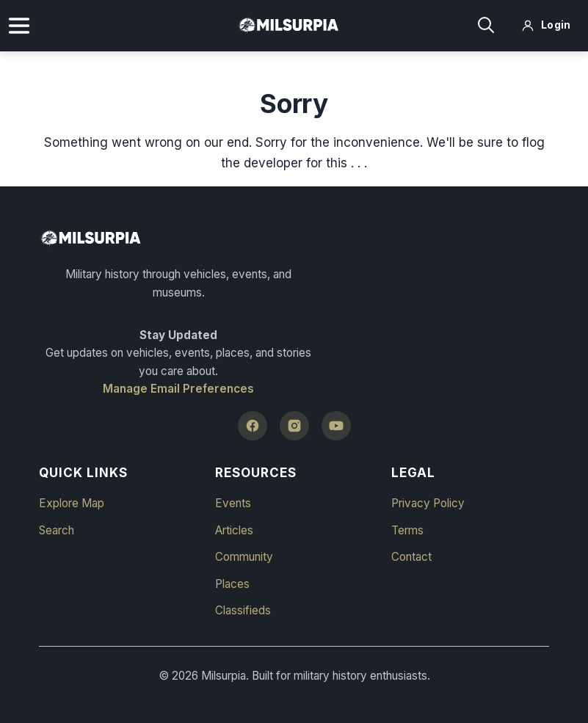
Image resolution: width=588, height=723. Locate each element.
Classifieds (243, 610)
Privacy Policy (428, 503)
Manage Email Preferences (178, 389)
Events (233, 503)
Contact (411, 557)
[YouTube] (336, 426)
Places (232, 584)
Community (244, 557)
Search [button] (57, 530)
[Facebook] (253, 426)
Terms (407, 530)
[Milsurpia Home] (294, 239)
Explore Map (72, 503)
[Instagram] (294, 426)
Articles (234, 530)
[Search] (486, 26)
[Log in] (547, 26)
